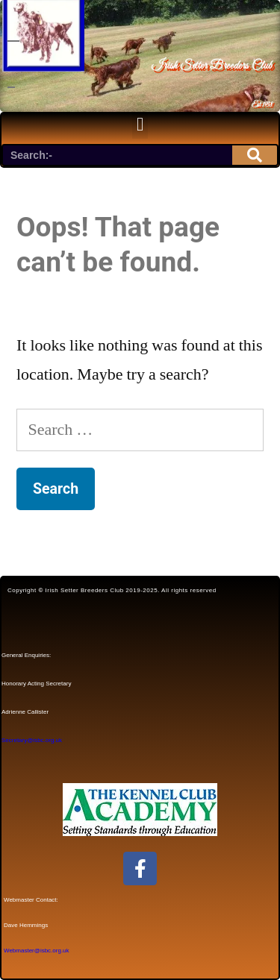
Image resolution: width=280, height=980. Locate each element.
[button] (140, 125)
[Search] (255, 155)
